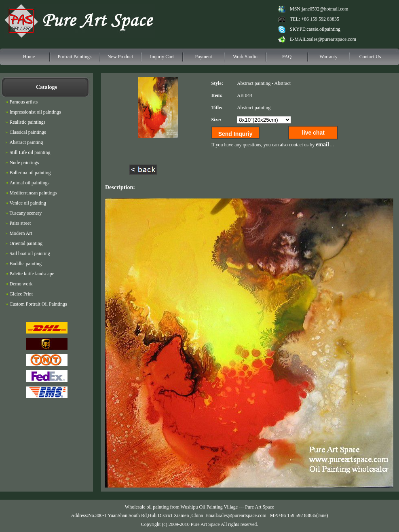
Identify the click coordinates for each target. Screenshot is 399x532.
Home (29, 57)
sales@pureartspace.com (332, 39)
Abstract (282, 83)
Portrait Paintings (75, 57)
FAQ (287, 57)
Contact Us (370, 57)
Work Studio (245, 57)
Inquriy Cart (162, 57)
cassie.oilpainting (323, 29)
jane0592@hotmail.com (325, 9)
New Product (120, 57)
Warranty (328, 57)
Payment (204, 57)
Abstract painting (254, 83)
